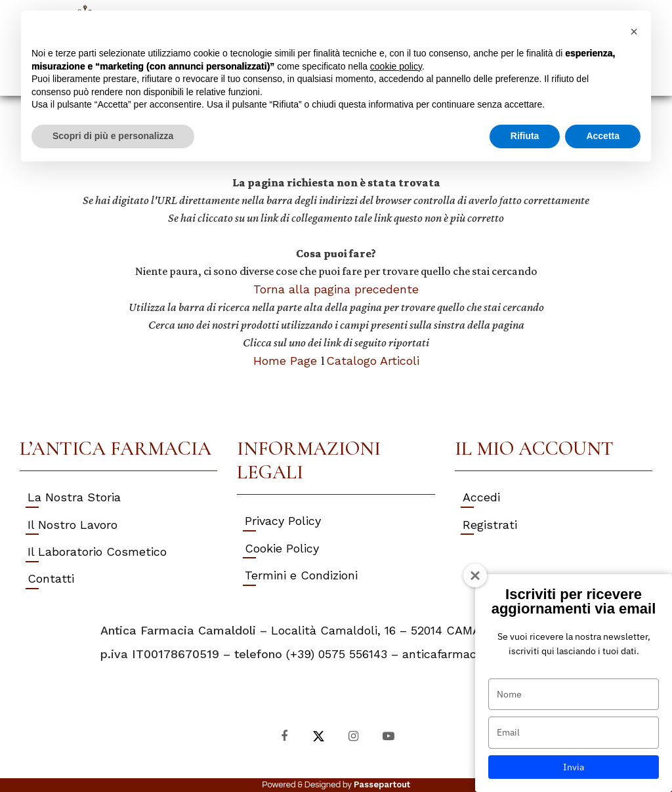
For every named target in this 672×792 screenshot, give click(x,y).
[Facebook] (284, 735)
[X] (319, 735)
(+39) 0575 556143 (337, 654)
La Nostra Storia (74, 497)
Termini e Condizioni (301, 575)
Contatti (51, 578)
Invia (574, 767)
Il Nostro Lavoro (73, 525)
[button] (634, 31)
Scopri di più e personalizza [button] (113, 136)
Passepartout (382, 784)
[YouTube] (388, 735)
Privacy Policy (283, 521)
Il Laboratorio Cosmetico (97, 552)
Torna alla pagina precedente (336, 289)
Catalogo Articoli (373, 361)
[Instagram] (353, 735)
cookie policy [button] (396, 66)
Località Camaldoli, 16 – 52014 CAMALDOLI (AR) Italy (421, 630)
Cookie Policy (282, 548)
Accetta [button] (603, 136)
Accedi (481, 497)
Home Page (287, 361)
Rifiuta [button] (525, 136)
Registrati (490, 525)
